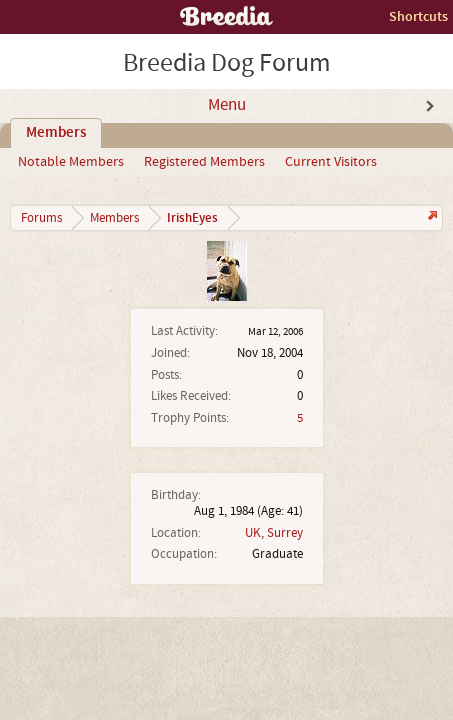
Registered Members (204, 162)
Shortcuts (418, 16)
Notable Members (71, 162)
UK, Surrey (274, 533)
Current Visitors (331, 162)
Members (56, 133)
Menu (227, 105)
